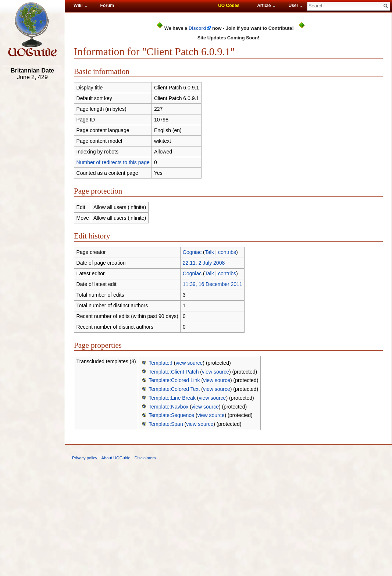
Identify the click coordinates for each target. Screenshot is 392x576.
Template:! (161, 363)
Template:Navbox (168, 407)
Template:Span (166, 424)
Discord (197, 28)
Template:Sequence (171, 415)
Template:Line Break (172, 398)
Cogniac (192, 252)
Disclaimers (145, 458)
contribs (227, 252)
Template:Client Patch (174, 372)
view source (189, 363)
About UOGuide (116, 458)
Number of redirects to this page (113, 162)
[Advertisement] (32, 198)
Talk (209, 252)
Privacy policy (85, 458)
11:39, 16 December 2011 (213, 284)
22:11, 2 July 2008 (204, 263)
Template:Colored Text (174, 389)
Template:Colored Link (174, 380)
